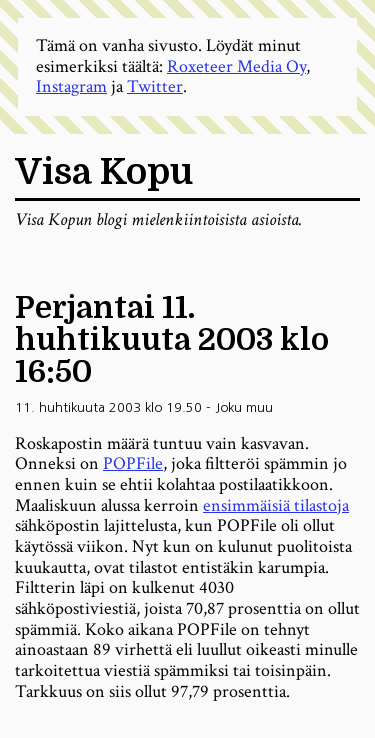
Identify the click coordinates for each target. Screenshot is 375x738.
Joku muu (244, 407)
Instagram (71, 86)
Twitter (155, 86)
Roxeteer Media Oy (236, 66)
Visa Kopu (104, 172)
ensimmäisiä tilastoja (276, 505)
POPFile (133, 463)
